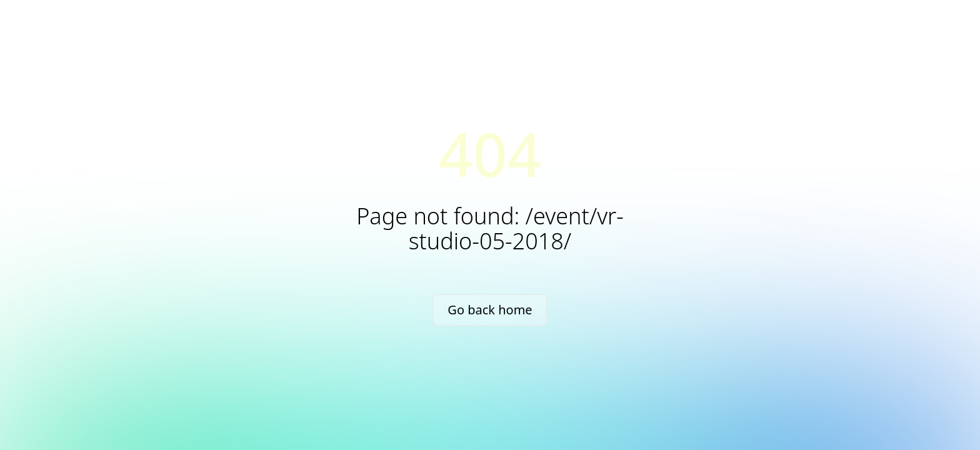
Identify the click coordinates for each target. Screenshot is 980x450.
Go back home (490, 310)
